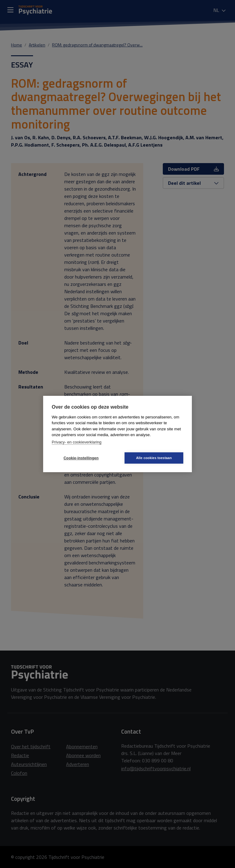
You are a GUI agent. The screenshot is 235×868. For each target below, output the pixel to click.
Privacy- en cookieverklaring (77, 442)
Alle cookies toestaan (154, 458)
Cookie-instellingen (81, 458)
